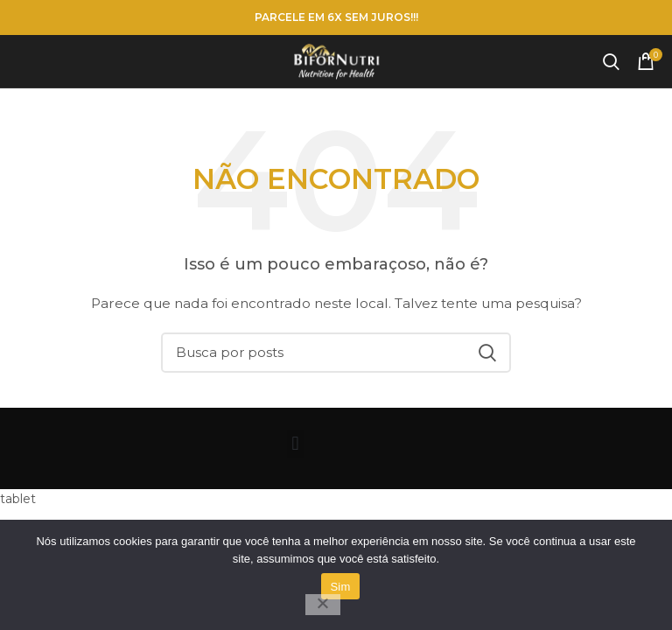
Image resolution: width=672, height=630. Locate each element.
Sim (340, 587)
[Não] (323, 605)
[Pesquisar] (611, 61)
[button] (295, 444)
